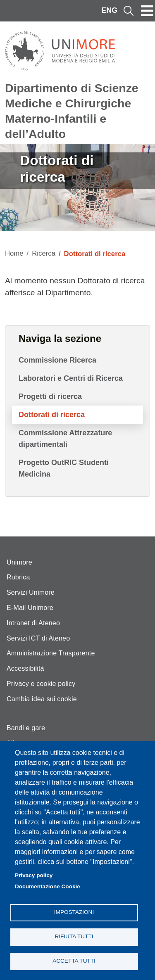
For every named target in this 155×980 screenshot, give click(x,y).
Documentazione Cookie (48, 886)
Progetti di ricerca (50, 396)
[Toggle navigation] (147, 11)
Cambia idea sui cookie (42, 699)
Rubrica (18, 577)
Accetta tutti (74, 961)
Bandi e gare (26, 728)
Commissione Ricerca (57, 360)
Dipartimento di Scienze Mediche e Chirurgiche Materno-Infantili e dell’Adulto (72, 111)
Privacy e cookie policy (41, 684)
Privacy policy (34, 875)
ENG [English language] (109, 10)
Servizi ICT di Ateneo (38, 638)
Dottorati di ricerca (52, 415)
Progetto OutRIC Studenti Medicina (64, 468)
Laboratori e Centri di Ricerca (71, 378)
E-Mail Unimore (30, 608)
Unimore (19, 562)
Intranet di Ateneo (33, 623)
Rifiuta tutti (74, 936)
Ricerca (44, 253)
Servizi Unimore (31, 592)
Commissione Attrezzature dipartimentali (65, 439)
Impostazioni (74, 912)
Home (14, 253)
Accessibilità (25, 668)
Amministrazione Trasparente (51, 653)
